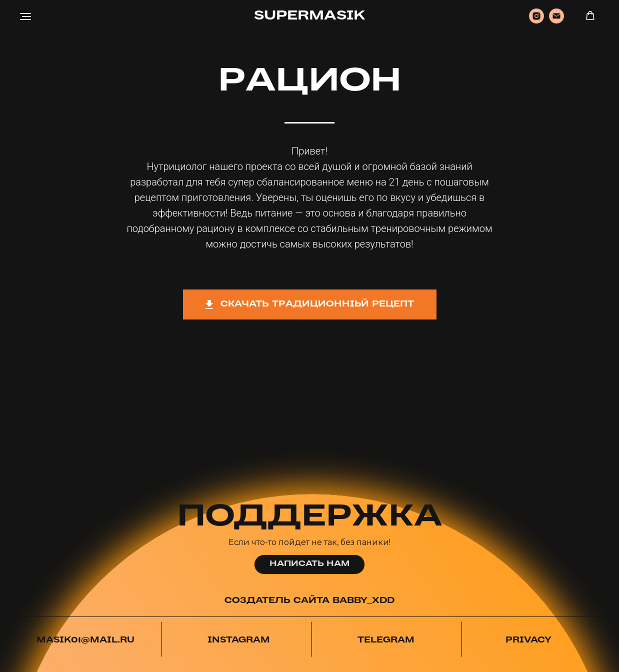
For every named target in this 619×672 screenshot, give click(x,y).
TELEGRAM (386, 640)
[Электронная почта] (556, 21)
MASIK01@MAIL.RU (85, 640)
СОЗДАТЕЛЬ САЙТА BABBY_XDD (309, 601)
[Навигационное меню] (25, 16)
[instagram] (536, 21)
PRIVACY (528, 640)
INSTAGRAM (239, 640)
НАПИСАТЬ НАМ (309, 564)
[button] (590, 16)
